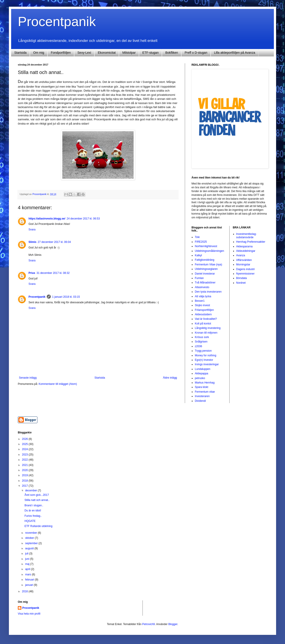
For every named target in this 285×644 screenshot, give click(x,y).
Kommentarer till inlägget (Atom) (58, 384)
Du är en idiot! (33, 511)
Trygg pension (203, 351)
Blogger (173, 624)
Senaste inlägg (28, 378)
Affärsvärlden (244, 260)
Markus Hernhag (205, 383)
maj (28, 564)
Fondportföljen (61, 53)
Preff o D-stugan (196, 53)
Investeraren (202, 396)
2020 (25, 470)
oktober (30, 538)
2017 (25, 486)
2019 (25, 475)
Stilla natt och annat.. (37, 500)
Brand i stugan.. (34, 505)
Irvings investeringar (207, 364)
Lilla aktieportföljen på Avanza (235, 53)
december (32, 490)
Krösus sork (202, 337)
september (32, 543)
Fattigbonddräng (205, 260)
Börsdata (242, 278)
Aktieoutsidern (203, 314)
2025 (25, 444)
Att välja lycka (203, 296)
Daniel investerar (205, 274)
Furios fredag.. (33, 516)
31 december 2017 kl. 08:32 (53, 273)
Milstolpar (129, 53)
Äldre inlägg (170, 378)
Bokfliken (172, 53)
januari (30, 585)
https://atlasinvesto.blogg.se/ (47, 219)
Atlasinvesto (202, 287)
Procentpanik (57, 22)
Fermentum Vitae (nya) (209, 265)
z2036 (198, 346)
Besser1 (200, 301)
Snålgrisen (201, 342)
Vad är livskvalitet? (206, 319)
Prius (32, 273)
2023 (25, 455)
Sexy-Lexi (84, 53)
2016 (25, 591)
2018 (25, 481)
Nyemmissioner (245, 274)
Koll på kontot (203, 324)
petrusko (200, 378)
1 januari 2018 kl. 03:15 (66, 297)
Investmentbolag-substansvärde (246, 236)
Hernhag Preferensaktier (251, 242)
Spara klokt (202, 387)
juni (28, 559)
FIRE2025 (201, 242)
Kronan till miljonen (206, 333)
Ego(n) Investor (204, 360)
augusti (30, 548)
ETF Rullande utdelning (38, 526)
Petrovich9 (149, 624)
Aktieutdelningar (246, 251)
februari (30, 580)
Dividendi (200, 401)
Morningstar (243, 265)
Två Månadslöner (205, 283)
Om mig (39, 53)
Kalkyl (198, 255)
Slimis (32, 242)
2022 (25, 460)
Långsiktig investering (208, 328)
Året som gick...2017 (37, 495)
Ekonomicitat (107, 53)
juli (27, 554)
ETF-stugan (150, 53)
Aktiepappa (202, 373)
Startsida (20, 53)
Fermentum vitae (205, 392)
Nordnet (241, 283)
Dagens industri (245, 269)
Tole (197, 237)
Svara (32, 230)
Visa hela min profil (29, 614)
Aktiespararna (244, 246)
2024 (25, 449)
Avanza (241, 255)
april (28, 569)
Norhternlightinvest (206, 246)
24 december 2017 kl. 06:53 (83, 219)
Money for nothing (206, 355)
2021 (25, 465)
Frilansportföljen (204, 310)
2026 (25, 439)
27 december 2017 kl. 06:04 (54, 242)
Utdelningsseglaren (206, 269)
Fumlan (199, 278)
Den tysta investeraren (208, 292)
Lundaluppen (203, 369)
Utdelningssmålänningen (209, 251)
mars (28, 574)
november (32, 533)
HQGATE (30, 521)
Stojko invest (202, 305)
